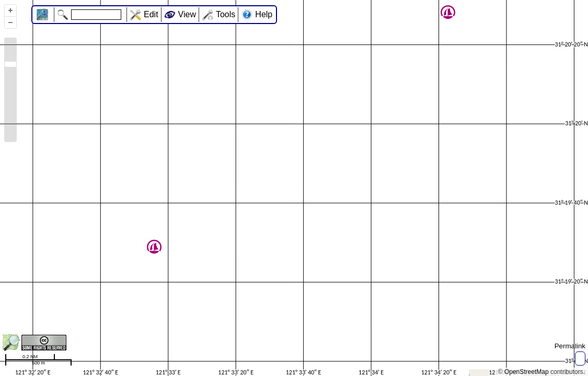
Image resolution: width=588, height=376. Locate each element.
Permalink (570, 346)
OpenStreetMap (527, 372)
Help (264, 14)
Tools (226, 14)
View (187, 14)
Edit (151, 14)
